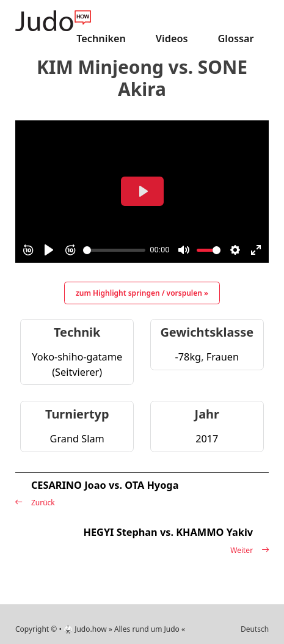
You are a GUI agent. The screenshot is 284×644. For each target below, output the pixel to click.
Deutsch (255, 629)
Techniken (101, 38)
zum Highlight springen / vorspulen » (142, 293)
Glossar (235, 38)
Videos (172, 38)
